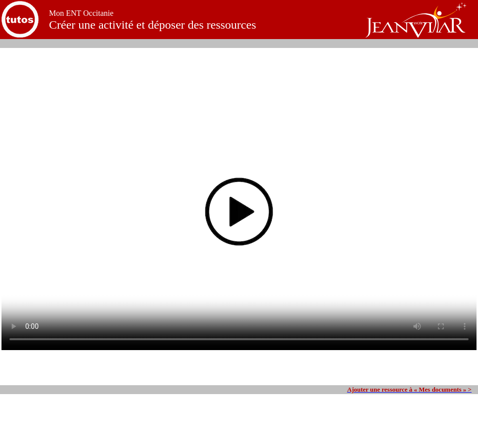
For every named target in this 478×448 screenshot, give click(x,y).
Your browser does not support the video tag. (239, 217)
